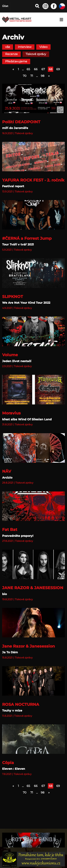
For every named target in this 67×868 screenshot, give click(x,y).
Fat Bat (10, 529)
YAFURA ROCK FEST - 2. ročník (33, 180)
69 (58, 69)
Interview (25, 47)
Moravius (11, 413)
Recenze (11, 54)
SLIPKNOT (13, 297)
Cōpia (8, 763)
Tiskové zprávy (36, 54)
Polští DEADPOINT (21, 122)
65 (28, 69)
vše (8, 47)
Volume (10, 355)
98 (43, 76)
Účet (5, 6)
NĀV (7, 471)
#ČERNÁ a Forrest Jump (27, 238)
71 (32, 76)
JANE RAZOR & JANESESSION (33, 588)
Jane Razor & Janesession (28, 646)
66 (36, 69)
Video (43, 47)
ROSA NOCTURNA (21, 704)
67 (43, 69)
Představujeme (16, 61)
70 (25, 76)
